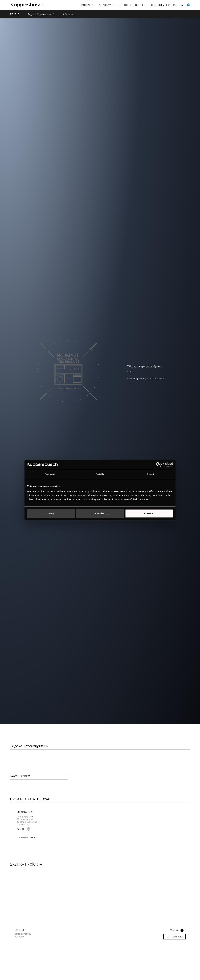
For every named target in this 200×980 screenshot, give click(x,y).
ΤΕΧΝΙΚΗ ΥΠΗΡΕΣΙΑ (163, 5)
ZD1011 (19, 930)
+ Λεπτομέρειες (28, 837)
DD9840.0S (25, 812)
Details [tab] (100, 474)
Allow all (149, 513)
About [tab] (150, 474)
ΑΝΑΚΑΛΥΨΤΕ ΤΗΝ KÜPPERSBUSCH (122, 5)
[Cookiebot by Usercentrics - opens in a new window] (158, 465)
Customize (100, 513)
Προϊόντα (86, 5)
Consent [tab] (50, 474)
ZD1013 (15, 14)
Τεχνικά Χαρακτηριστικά (41, 14)
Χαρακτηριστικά (20, 776)
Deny (51, 513)
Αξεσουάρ (68, 14)
